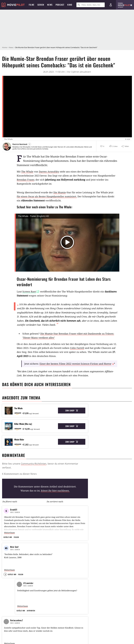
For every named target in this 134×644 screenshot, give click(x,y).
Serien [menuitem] (41, 5)
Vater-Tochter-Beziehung (68, 507)
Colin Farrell (77, 348)
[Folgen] (30, 144)
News (11, 47)
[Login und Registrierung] (111, 5)
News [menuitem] (50, 5)
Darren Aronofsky (49, 172)
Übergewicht (37, 507)
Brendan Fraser (25, 180)
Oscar (106, 507)
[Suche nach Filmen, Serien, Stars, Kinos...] (91, 5)
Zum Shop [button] (72, 410)
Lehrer (50, 507)
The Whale (27, 172)
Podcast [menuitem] (60, 5)
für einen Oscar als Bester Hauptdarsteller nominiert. (47, 196)
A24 (25, 507)
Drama (7, 507)
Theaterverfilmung (91, 507)
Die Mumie (60, 192)
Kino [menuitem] (70, 5)
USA (17, 507)
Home (5, 47)
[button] (113, 146)
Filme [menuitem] (32, 5)
